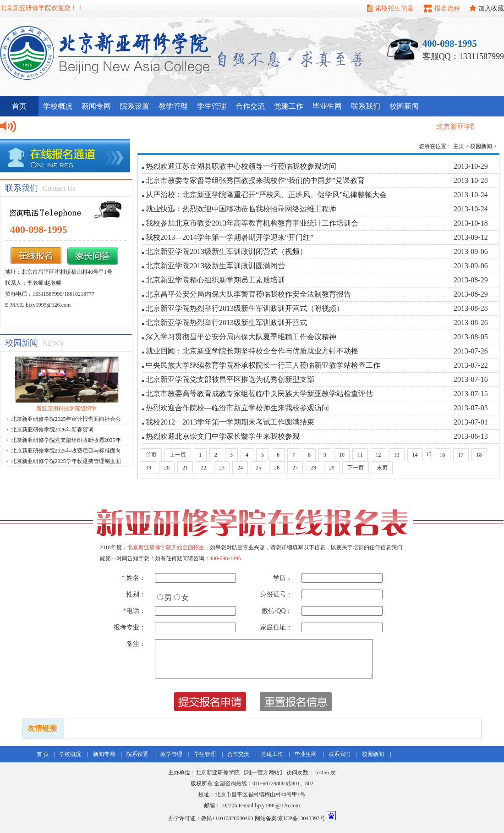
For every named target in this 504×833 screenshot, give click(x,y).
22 (203, 468)
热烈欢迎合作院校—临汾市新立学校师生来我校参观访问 (237, 408)
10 (342, 455)
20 (167, 468)
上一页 (178, 455)
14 (415, 455)
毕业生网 (327, 106)
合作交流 (250, 106)
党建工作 (289, 106)
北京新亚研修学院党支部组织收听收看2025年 (66, 440)
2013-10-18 (471, 223)
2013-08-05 (471, 337)
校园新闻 (404, 106)
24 (240, 468)
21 (185, 468)
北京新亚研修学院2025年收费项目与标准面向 (66, 451)
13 (397, 455)
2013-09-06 (471, 251)
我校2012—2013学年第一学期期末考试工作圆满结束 (230, 422)
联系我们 (366, 106)
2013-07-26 (471, 351)
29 (332, 468)
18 (479, 455)
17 (461, 455)
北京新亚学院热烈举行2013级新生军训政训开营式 (226, 323)
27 (295, 468)
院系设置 (135, 106)
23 (222, 468)
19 (148, 468)
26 (277, 468)
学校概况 (58, 106)
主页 (459, 146)
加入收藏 (491, 8)
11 (360, 455)
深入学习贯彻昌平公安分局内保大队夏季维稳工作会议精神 (241, 337)
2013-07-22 (471, 365)
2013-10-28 (471, 180)
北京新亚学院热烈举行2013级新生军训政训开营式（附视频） (245, 308)
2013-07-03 (471, 408)
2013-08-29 (471, 280)
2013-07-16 (471, 379)
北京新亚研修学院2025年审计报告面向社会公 (66, 419)
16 (443, 455)
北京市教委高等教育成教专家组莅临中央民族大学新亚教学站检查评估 (259, 394)
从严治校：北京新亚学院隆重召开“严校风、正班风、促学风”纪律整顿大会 (266, 195)
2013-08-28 (471, 308)
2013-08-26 (471, 323)
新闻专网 (96, 106)
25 (258, 468)
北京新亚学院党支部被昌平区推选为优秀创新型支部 (230, 379)
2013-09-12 (471, 237)
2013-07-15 (471, 394)
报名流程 (447, 8)
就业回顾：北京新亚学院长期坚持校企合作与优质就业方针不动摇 (252, 351)
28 (313, 468)
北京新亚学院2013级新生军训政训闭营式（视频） (226, 251)
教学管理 (173, 106)
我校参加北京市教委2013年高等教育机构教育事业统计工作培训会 (252, 223)
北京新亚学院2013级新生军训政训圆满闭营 (215, 266)
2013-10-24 (471, 195)
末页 (382, 468)
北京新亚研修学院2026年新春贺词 (52, 430)
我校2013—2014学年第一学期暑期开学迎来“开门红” (230, 237)
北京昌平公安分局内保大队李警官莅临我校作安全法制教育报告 (248, 294)
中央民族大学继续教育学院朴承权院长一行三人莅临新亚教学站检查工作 (263, 365)
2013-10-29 (471, 166)
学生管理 (212, 106)
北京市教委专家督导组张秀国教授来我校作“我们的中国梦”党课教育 (255, 180)
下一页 (356, 468)
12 (378, 455)
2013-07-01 (471, 422)
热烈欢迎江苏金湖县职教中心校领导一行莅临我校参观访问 (241, 166)
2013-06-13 (471, 436)
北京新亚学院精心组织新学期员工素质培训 (215, 280)
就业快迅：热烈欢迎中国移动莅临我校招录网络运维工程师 (241, 209)
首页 (151, 455)
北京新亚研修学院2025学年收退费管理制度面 (66, 461)
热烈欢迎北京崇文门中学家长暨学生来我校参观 (223, 436)
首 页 (43, 754)
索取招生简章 (394, 8)
